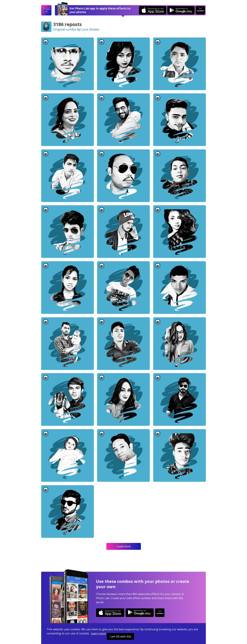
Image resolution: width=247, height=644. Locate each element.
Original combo (65, 29)
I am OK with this (120, 636)
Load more (124, 546)
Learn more (98, 633)
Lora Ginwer (90, 29)
